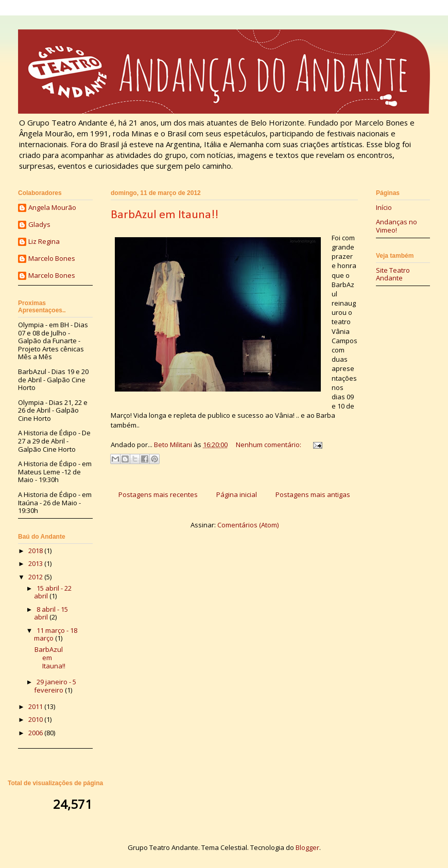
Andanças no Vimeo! (397, 226)
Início (384, 207)
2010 (36, 719)
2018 (36, 551)
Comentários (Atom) (248, 525)
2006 (36, 733)
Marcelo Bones (52, 259)
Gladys (39, 225)
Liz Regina (44, 242)
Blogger (307, 847)
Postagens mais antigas (313, 494)
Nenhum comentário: (269, 445)
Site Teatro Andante (393, 274)
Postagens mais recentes (158, 494)
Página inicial (237, 494)
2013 (36, 563)
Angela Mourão (52, 208)
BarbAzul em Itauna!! (165, 215)
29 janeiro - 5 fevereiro (55, 686)
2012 (36, 577)
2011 (36, 706)
